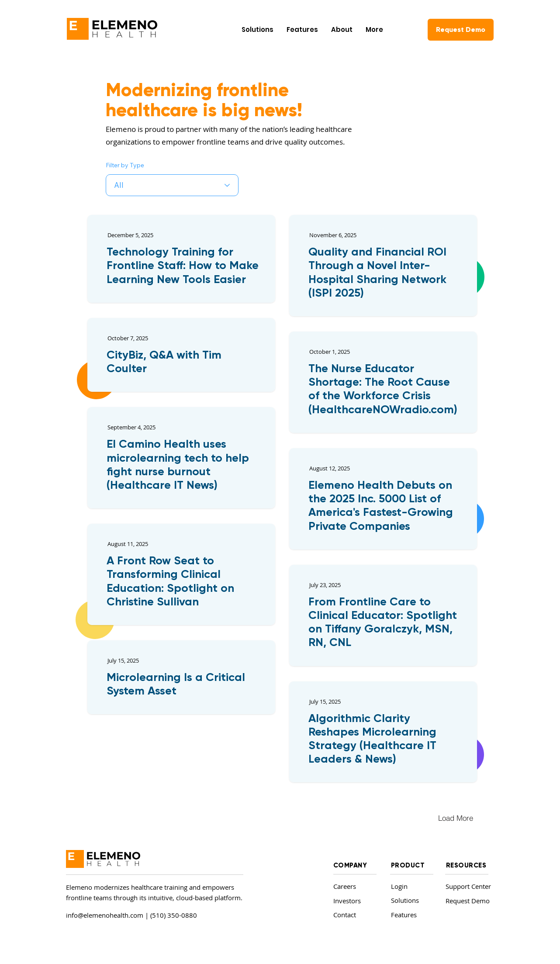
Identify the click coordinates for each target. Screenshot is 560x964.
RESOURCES (466, 865)
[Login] (410, 886)
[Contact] (353, 915)
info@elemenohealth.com (105, 915)
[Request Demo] (461, 30)
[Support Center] (470, 886)
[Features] (411, 915)
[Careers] (353, 886)
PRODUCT (408, 865)
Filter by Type (125, 165)
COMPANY (350, 865)
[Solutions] (411, 900)
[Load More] (456, 818)
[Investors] (353, 901)
